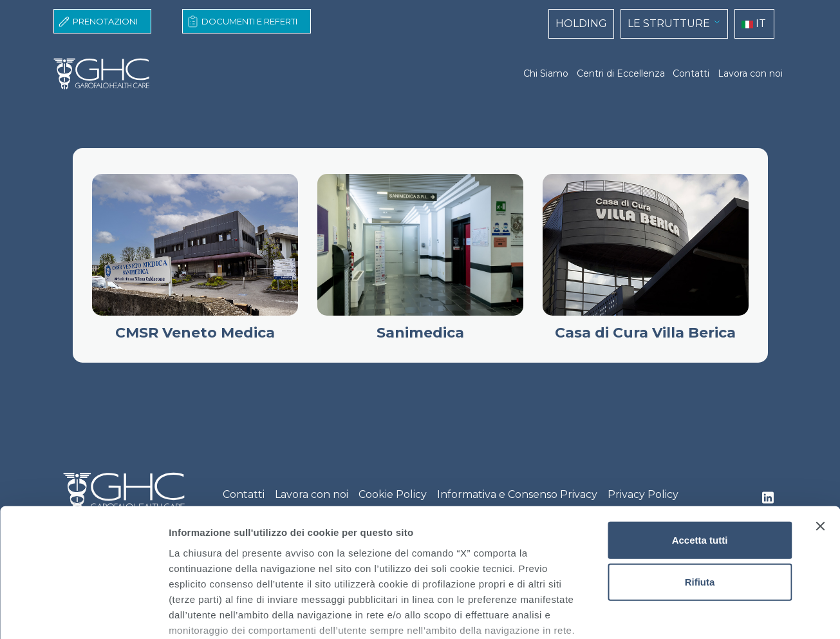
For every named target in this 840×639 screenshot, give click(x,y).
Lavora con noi (750, 73)
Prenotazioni (105, 21)
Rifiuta (700, 484)
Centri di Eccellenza (621, 73)
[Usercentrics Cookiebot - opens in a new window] (83, 614)
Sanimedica (420, 333)
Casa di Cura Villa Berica (645, 333)
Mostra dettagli (677, 614)
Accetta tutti (700, 442)
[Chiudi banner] (820, 428)
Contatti (691, 73)
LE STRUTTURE (669, 24)
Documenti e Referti (249, 21)
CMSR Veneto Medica (195, 333)
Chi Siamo (546, 73)
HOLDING (581, 24)
